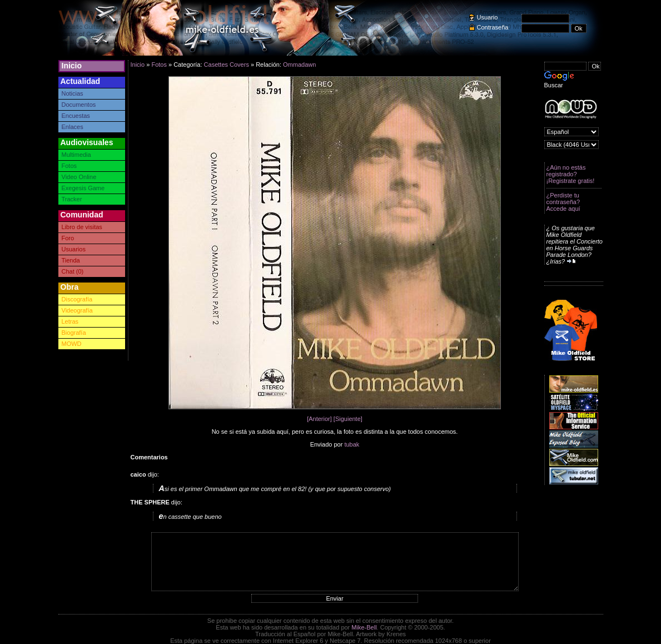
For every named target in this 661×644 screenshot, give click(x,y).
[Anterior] (319, 419)
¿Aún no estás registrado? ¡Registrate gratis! (571, 174)
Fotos (69, 166)
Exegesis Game (83, 188)
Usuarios (74, 249)
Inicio (72, 66)
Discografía (77, 299)
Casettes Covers (227, 65)
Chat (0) (73, 271)
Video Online (79, 177)
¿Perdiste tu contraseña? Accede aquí (563, 202)
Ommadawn (299, 65)
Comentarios (149, 457)
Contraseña (493, 27)
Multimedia (76, 155)
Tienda (71, 260)
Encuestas (76, 116)
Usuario (488, 17)
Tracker (72, 199)
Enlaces (73, 127)
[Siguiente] (348, 419)
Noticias (73, 93)
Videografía (77, 310)
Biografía (74, 333)
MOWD (72, 344)
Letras (70, 321)
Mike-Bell (364, 627)
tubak (352, 444)
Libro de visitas (82, 227)
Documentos (79, 105)
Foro (68, 238)
